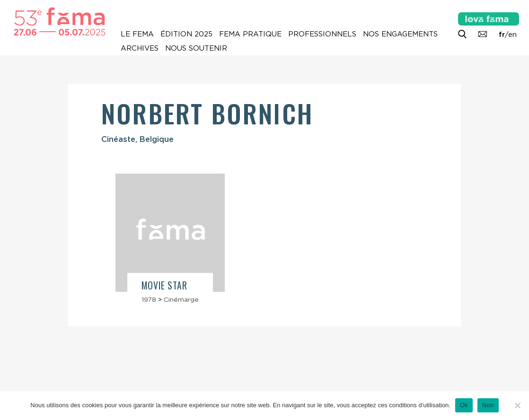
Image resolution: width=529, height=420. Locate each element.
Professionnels (322, 34)
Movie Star (164, 285)
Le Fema (137, 34)
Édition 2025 (186, 34)
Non (488, 405)
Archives (140, 48)
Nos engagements (400, 34)
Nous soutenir (196, 48)
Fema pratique (250, 34)
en (512, 35)
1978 (149, 299)
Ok (464, 405)
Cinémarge (181, 299)
